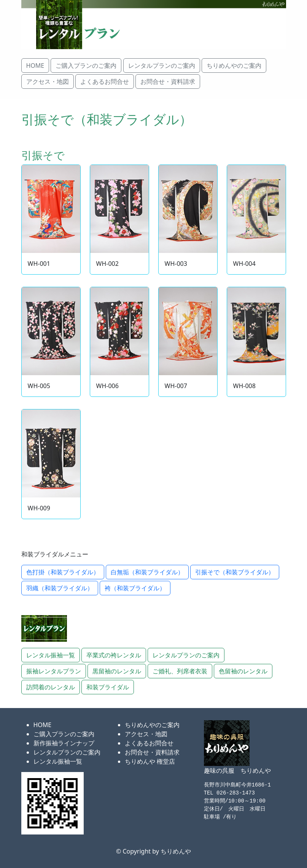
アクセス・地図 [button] (48, 82)
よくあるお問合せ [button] (105, 82)
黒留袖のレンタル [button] (117, 671)
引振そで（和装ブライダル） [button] (235, 572)
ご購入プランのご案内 (64, 734)
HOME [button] (35, 66)
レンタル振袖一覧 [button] (51, 655)
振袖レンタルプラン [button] (54, 671)
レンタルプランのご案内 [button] (162, 66)
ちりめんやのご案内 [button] (234, 66)
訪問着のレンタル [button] (51, 687)
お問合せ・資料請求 (152, 752)
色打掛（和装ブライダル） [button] (63, 572)
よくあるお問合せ (149, 743)
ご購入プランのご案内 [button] (86, 66)
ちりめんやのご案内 (152, 725)
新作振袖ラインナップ (64, 743)
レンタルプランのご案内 (67, 752)
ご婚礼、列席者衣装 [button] (180, 671)
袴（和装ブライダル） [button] (135, 588)
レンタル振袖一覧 (58, 761)
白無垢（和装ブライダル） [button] (147, 572)
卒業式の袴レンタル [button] (114, 655)
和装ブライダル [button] (108, 687)
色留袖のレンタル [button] (243, 671)
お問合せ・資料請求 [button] (168, 82)
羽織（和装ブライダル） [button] (60, 588)
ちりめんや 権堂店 (150, 761)
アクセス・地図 (146, 734)
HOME (43, 725)
